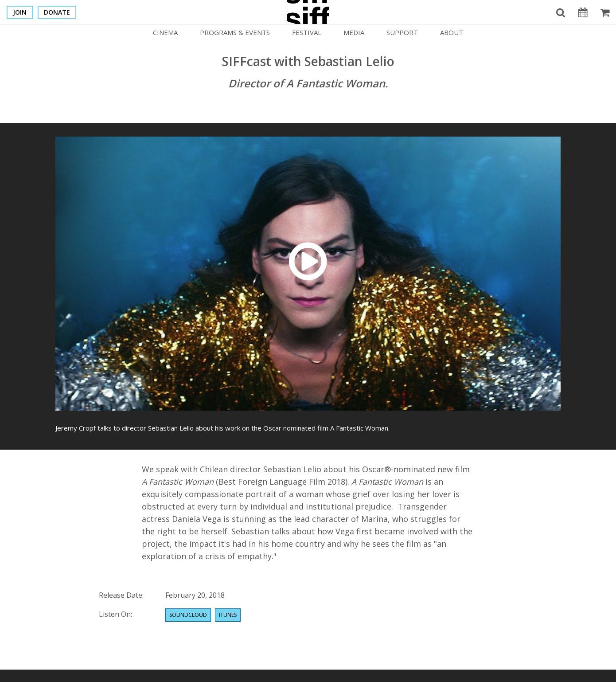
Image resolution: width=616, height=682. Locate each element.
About (452, 32)
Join (20, 12)
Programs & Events (235, 32)
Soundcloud (188, 615)
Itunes (228, 615)
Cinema (165, 32)
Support (402, 32)
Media (354, 32)
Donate (57, 12)
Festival (307, 32)
